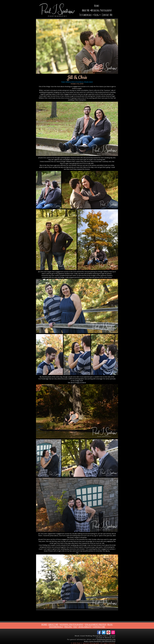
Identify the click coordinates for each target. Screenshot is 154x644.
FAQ (75, 627)
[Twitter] (104, 632)
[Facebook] (99, 632)
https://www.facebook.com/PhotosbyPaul (100, 641)
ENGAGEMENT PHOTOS (95, 624)
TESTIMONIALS (56, 627)
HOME (44, 624)
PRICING (68, 627)
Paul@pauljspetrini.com (106, 639)
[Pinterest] (108, 632)
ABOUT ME (53, 624)
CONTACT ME (99, 627)
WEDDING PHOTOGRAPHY (71, 624)
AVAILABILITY (85, 627)
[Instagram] (113, 632)
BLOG (110, 624)
